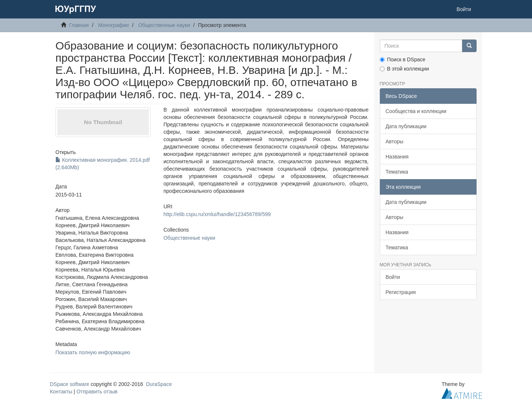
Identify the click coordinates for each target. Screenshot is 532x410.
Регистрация (401, 292)
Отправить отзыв (97, 392)
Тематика (397, 172)
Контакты (61, 392)
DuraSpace (159, 384)
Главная (79, 25)
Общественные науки (164, 25)
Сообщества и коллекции (416, 111)
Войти (393, 277)
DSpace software (70, 384)
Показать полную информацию (93, 352)
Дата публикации (406, 126)
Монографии (114, 25)
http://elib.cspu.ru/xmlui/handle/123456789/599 (217, 214)
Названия (397, 157)
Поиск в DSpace (403, 59)
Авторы (395, 141)
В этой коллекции (404, 69)
